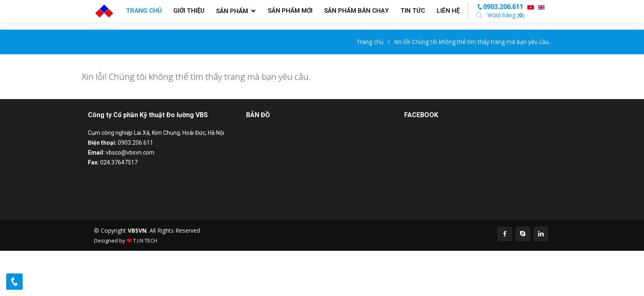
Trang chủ (144, 11)
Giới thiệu (189, 11)
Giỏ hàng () (505, 15)
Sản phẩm (232, 11)
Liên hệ (448, 11)
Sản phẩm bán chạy (356, 11)
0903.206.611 (500, 7)
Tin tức (413, 11)
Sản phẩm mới (290, 11)
